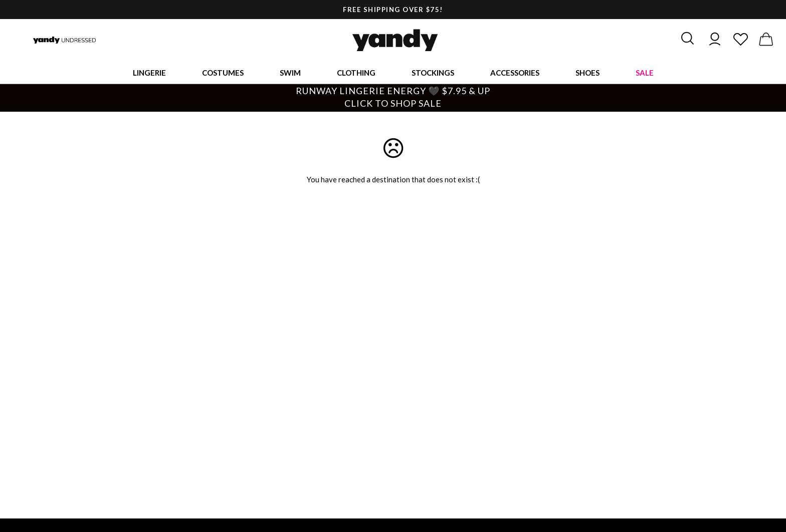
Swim (290, 73)
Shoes (587, 73)
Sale (645, 73)
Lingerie (149, 73)
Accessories (515, 73)
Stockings (433, 73)
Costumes (223, 73)
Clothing (356, 73)
